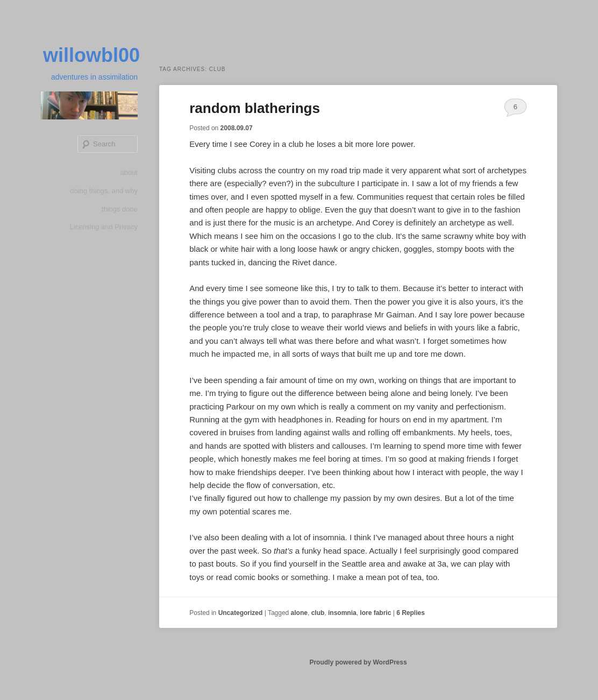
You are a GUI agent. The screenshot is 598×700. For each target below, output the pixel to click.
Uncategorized (241, 613)
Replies (411, 613)
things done (120, 209)
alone (299, 613)
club (318, 613)
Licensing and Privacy (104, 227)
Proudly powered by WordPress (358, 662)
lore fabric (375, 613)
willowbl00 (91, 55)
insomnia (342, 613)
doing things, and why (104, 191)
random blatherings (255, 108)
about (129, 172)
